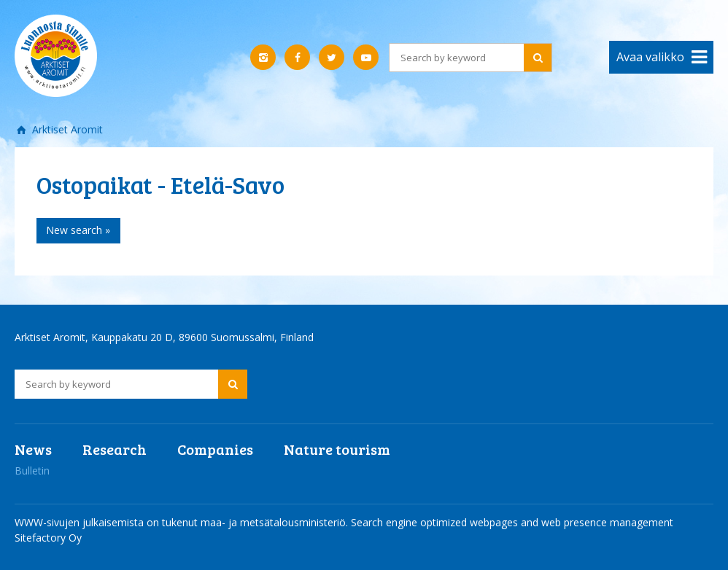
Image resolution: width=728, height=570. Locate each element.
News (33, 449)
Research (115, 449)
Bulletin (32, 471)
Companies (215, 449)
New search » (78, 230)
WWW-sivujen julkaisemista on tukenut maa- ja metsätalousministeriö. (183, 522)
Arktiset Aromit (66, 129)
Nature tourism (337, 449)
